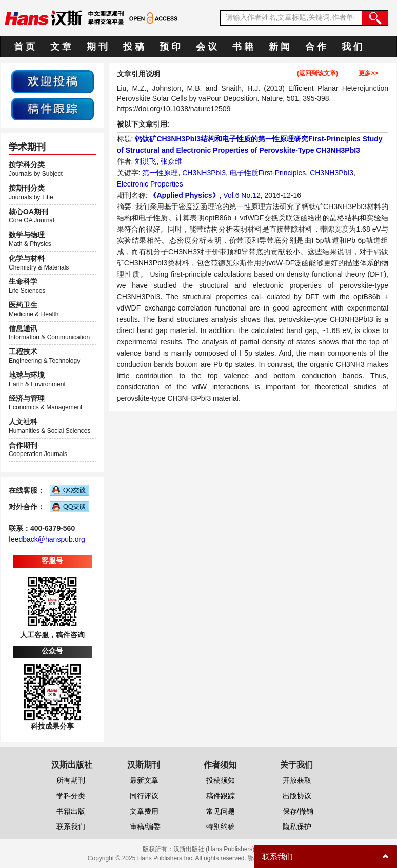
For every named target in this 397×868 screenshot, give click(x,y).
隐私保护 (297, 826)
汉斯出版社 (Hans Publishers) (214, 849)
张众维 (171, 161)
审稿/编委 (145, 826)
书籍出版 (71, 811)
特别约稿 (221, 826)
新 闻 (279, 47)
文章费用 (144, 811)
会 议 (206, 47)
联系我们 (71, 826)
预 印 (170, 47)
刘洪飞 (146, 161)
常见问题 (221, 811)
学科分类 (71, 796)
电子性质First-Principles (268, 173)
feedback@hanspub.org (47, 539)
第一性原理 (160, 173)
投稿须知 (221, 780)
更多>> (368, 74)
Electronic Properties (150, 184)
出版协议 (297, 796)
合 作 (316, 47)
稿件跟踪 (221, 796)
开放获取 (297, 780)
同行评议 (144, 796)
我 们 (352, 47)
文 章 (61, 47)
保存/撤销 (298, 811)
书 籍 (243, 47)
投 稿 (134, 47)
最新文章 (144, 780)
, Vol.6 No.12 (240, 195)
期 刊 (97, 47)
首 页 (24, 47)
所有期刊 (71, 780)
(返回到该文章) (317, 74)
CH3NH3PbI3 (204, 173)
